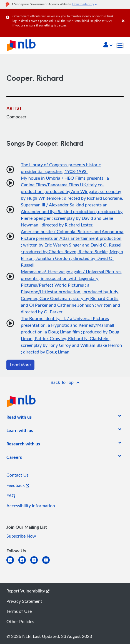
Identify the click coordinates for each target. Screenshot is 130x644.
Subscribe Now (21, 536)
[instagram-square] (36, 563)
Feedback (18, 485)
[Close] (125, 15)
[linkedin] (12, 563)
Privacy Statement (24, 601)
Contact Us (17, 475)
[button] (108, 45)
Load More (20, 365)
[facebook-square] (24, 563)
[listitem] (19, 418)
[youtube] (48, 563)
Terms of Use (19, 611)
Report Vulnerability (28, 591)
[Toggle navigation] (120, 46)
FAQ (11, 496)
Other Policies (20, 621)
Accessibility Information (31, 506)
